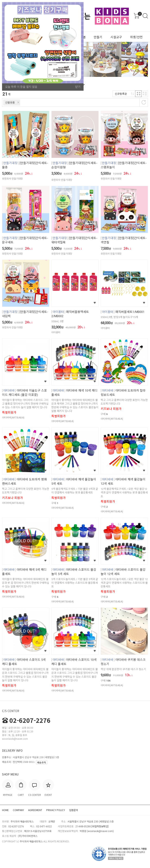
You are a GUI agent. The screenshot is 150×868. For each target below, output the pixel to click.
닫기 (78, 87)
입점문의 (74, 810)
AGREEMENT (35, 810)
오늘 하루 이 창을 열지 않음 (21, 87)
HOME (5, 810)
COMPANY (18, 810)
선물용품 (10, 103)
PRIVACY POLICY (56, 810)
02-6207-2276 (26, 720)
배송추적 (42, 762)
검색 (145, 16)
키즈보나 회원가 (111, 409)
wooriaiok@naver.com (100, 831)
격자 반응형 (138, 94)
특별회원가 (9, 413)
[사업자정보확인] (100, 827)
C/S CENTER (11, 711)
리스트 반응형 (145, 94)
